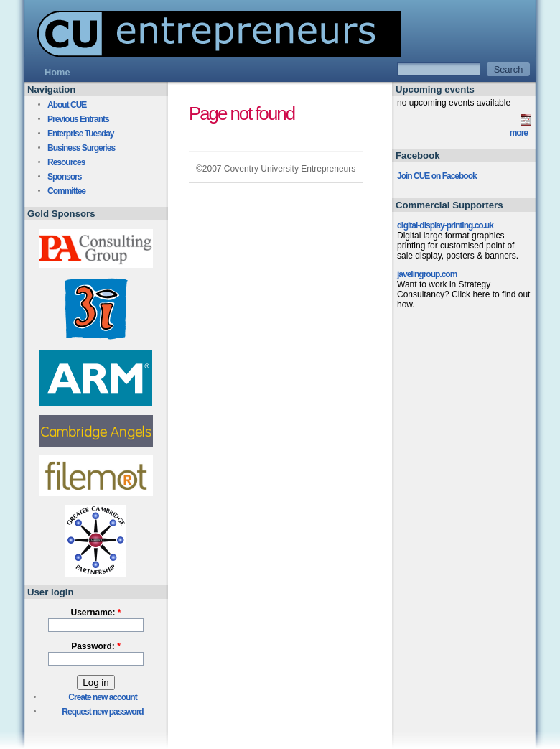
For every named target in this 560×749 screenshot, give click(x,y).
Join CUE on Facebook (437, 176)
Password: (96, 646)
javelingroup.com (427, 274)
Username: (95, 613)
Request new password (102, 712)
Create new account (102, 697)
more (519, 133)
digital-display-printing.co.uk (445, 225)
